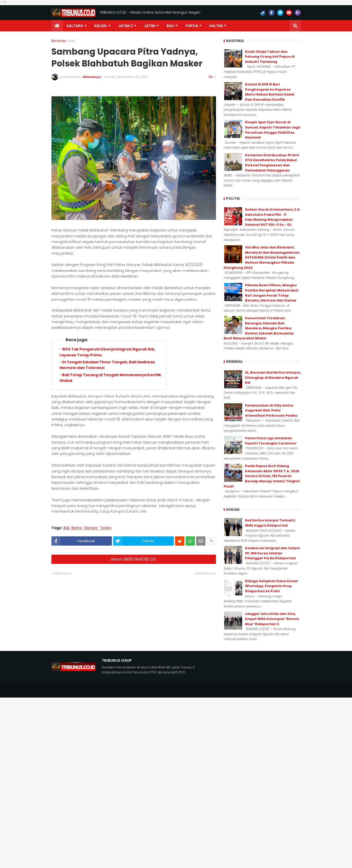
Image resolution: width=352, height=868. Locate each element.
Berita (77, 528)
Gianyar (91, 528)
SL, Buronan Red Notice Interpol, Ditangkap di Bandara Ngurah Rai (273, 377)
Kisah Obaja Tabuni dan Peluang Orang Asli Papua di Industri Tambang (270, 57)
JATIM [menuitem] (150, 26)
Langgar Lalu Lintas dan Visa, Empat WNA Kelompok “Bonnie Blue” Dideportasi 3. (272, 619)
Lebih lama (204, 573)
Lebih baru (63, 573)
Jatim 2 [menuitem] (125, 26)
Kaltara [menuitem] (75, 26)
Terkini (106, 528)
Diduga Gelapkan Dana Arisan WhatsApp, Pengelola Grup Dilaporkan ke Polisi (272, 586)
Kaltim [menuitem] (216, 26)
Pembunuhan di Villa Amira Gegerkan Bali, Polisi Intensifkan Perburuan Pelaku (271, 410)
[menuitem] (57, 26)
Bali (72, 41)
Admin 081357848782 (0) (134, 559)
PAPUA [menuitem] (192, 26)
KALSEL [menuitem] (101, 26)
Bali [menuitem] (170, 26)
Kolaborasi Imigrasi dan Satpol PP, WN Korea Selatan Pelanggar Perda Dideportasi (272, 553)
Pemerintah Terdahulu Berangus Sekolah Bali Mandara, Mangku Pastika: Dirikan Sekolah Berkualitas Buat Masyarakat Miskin (259, 328)
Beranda (59, 41)
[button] (295, 26)
